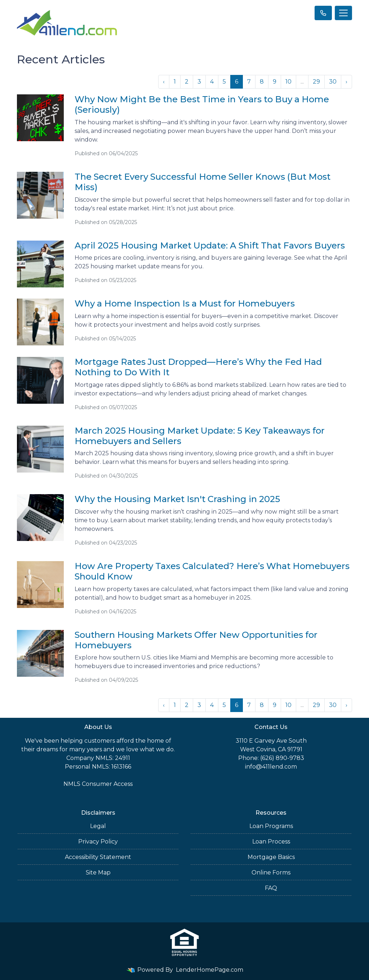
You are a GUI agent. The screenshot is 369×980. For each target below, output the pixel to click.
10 (288, 82)
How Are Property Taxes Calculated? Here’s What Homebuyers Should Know (212, 571)
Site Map (98, 872)
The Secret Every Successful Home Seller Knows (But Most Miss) (203, 182)
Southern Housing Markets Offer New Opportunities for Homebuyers (196, 640)
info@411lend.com (271, 767)
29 (316, 82)
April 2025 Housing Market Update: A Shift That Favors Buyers (210, 245)
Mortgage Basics (271, 857)
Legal (98, 826)
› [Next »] (346, 82)
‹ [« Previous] (164, 82)
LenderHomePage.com (210, 970)
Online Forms (271, 872)
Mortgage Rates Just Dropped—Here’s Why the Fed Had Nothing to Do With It (198, 367)
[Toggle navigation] (343, 13)
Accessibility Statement (98, 857)
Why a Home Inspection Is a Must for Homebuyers (185, 303)
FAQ (271, 888)
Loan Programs (271, 826)
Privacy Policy (98, 842)
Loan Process (271, 842)
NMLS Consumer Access (98, 784)
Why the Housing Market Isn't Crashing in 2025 (177, 499)
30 (333, 82)
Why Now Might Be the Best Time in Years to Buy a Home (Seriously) (202, 104)
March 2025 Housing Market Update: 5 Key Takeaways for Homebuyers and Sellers (200, 436)
